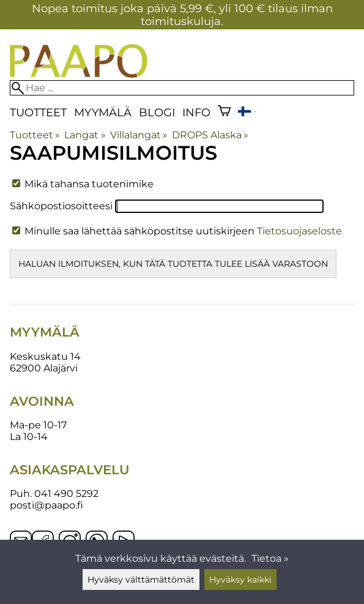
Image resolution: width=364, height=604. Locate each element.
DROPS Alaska (210, 135)
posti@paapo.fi (46, 505)
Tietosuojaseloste (299, 231)
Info (196, 112)
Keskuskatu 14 (45, 356)
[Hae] (182, 88)
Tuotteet (38, 112)
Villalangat (139, 135)
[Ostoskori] (224, 112)
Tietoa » (270, 558)
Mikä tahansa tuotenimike (83, 184)
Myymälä (103, 112)
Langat (85, 135)
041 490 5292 (66, 494)
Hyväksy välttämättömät (141, 580)
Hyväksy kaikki (240, 580)
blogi (157, 112)
